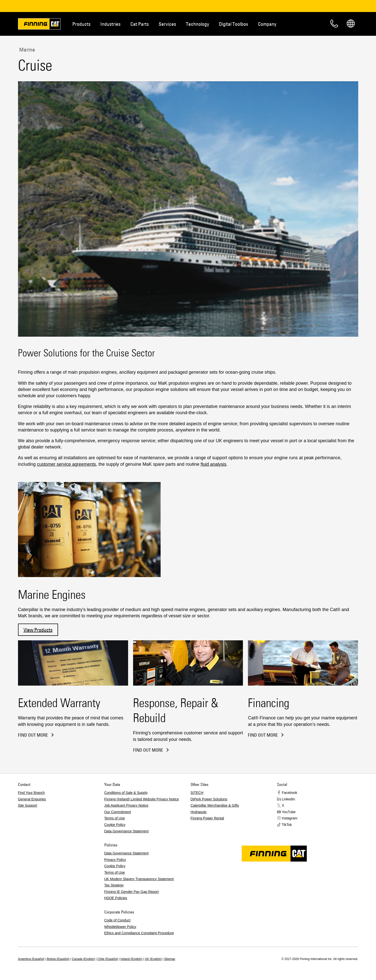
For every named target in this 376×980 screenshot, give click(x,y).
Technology (198, 24)
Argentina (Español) (31, 959)
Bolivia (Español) (58, 959)
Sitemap (170, 959)
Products (81, 24)
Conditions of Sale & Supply (126, 793)
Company (267, 24)
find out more (263, 735)
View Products (38, 630)
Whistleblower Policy (120, 927)
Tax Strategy (114, 885)
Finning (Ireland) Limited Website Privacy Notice (142, 799)
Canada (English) (83, 959)
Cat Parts (140, 24)
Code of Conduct (117, 920)
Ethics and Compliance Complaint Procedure (139, 933)
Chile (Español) (108, 959)
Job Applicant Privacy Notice (126, 805)
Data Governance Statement (126, 831)
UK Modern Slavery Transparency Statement (139, 879)
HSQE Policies (116, 898)
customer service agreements (67, 464)
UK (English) (153, 959)
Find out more (33, 735)
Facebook (290, 793)
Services (167, 24)
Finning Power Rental (207, 818)
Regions (351, 24)
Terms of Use (115, 818)
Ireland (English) (131, 959)
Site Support (28, 805)
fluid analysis (214, 464)
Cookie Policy (115, 825)
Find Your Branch (31, 793)
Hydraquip (199, 812)
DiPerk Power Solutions (209, 799)
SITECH (197, 793)
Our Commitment (118, 812)
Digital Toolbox (234, 24)
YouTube (289, 812)
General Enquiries (32, 799)
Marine (27, 50)
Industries (110, 24)
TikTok (287, 825)
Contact (334, 24)
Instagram (290, 818)
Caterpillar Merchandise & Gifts (215, 805)
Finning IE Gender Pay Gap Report (132, 892)
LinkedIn (289, 799)
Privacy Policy (115, 860)
